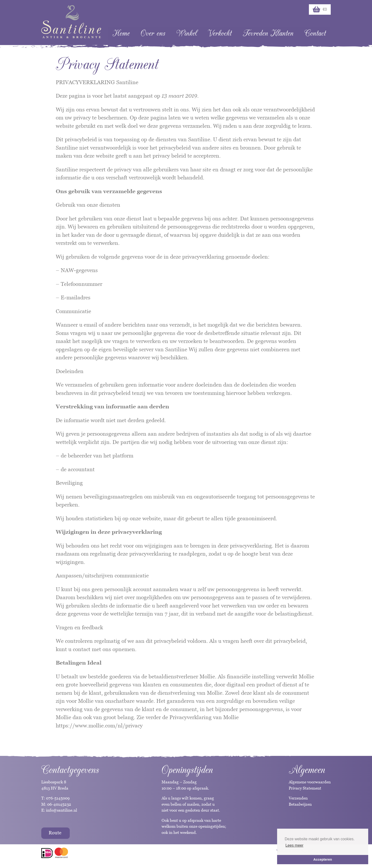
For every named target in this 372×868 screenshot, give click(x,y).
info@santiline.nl (62, 810)
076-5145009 (57, 798)
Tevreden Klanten (268, 33)
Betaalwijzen (300, 804)
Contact (315, 33)
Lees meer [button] (294, 845)
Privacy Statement (305, 788)
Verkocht (220, 33)
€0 (320, 9)
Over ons (153, 33)
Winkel (187, 33)
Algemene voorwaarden (310, 782)
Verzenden (298, 798)
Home (121, 33)
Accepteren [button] (323, 859)
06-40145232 (59, 804)
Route (55, 833)
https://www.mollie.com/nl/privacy (99, 726)
